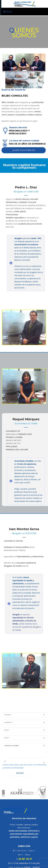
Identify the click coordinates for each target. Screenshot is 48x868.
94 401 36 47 (25, 859)
